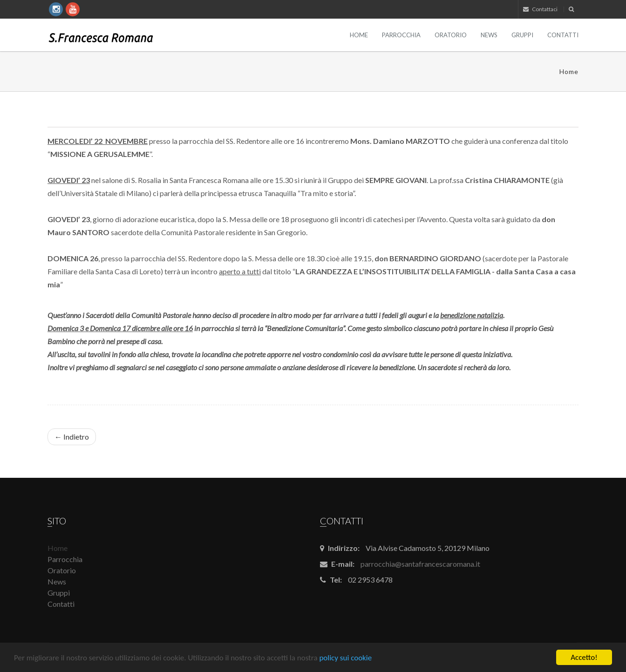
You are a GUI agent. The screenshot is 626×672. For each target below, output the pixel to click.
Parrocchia (401, 35)
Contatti (563, 35)
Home (359, 35)
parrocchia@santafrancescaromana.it (420, 564)
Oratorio (451, 35)
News (489, 35)
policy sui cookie (345, 658)
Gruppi (522, 35)
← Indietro (72, 437)
